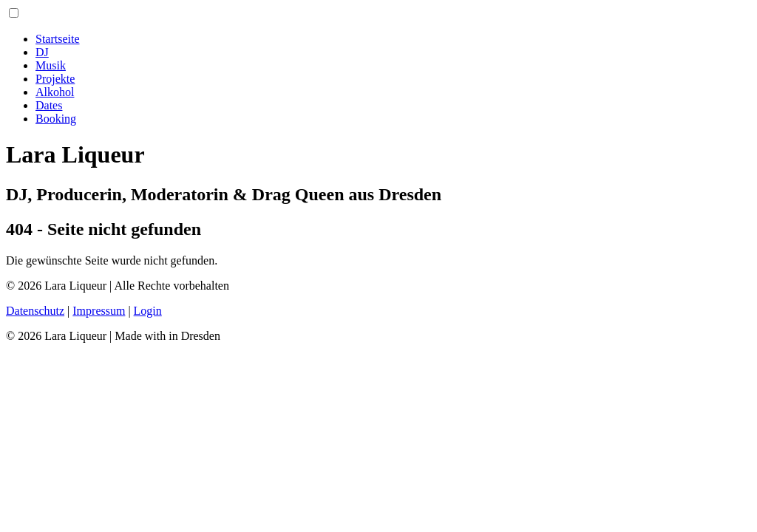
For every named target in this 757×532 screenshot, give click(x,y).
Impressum (99, 311)
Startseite (58, 39)
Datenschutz (35, 311)
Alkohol (55, 92)
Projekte (55, 79)
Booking (56, 119)
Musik (51, 65)
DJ (42, 52)
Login (148, 311)
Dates (49, 105)
